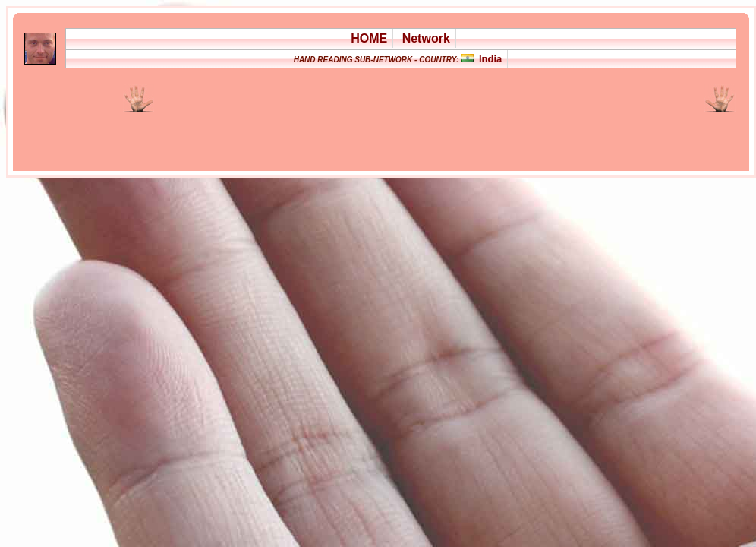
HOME (369, 38)
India (490, 59)
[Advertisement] (335, 132)
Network (426, 38)
